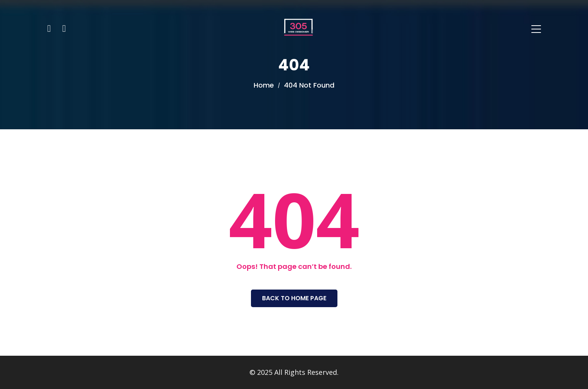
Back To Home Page (294, 298)
